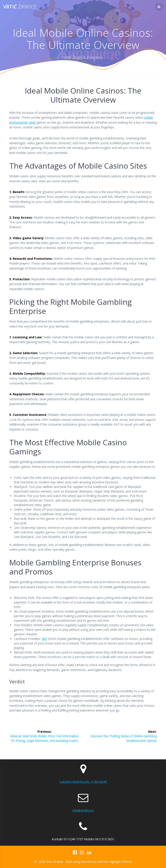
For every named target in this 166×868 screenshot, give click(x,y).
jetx (44, 639)
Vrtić (20, 7)
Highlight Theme (120, 862)
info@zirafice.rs (83, 810)
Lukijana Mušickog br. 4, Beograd (83, 782)
